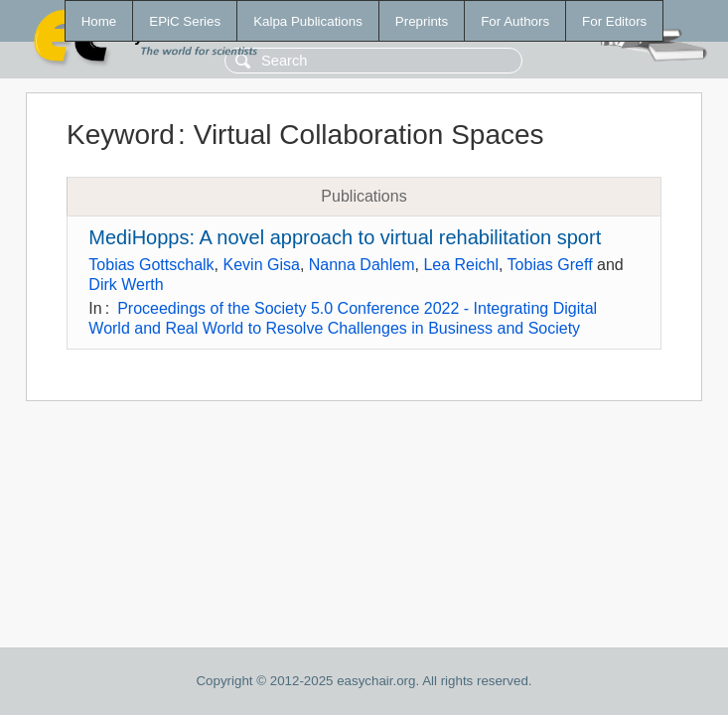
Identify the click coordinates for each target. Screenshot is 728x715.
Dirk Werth (126, 285)
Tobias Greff (550, 265)
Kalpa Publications (308, 21)
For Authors (515, 21)
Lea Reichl (461, 265)
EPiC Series (185, 21)
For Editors (614, 21)
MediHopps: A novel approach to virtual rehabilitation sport (345, 237)
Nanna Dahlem (362, 265)
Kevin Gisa (262, 265)
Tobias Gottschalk (151, 265)
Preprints (422, 21)
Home (99, 21)
